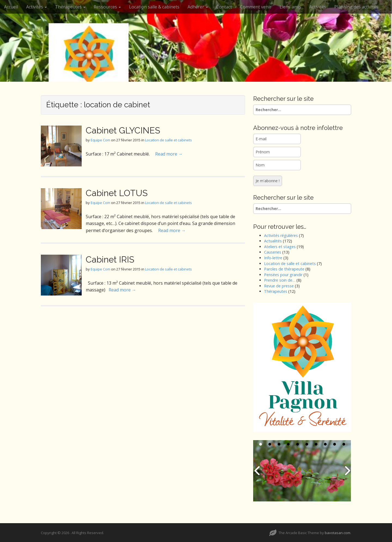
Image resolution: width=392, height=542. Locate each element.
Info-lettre (273, 258)
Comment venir (256, 7)
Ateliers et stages (280, 247)
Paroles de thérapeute (284, 269)
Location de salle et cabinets (169, 140)
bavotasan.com (338, 533)
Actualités (273, 241)
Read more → (169, 154)
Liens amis (290, 7)
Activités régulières (281, 235)
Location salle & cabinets (154, 7)
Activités (36, 7)
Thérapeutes (70, 7)
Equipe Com (100, 140)
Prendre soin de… (280, 280)
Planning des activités (356, 7)
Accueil (11, 7)
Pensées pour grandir (283, 275)
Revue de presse (279, 286)
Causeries (273, 252)
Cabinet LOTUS (117, 193)
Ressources (107, 7)
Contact (224, 7)
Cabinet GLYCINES (123, 130)
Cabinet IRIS (110, 259)
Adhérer (198, 7)
